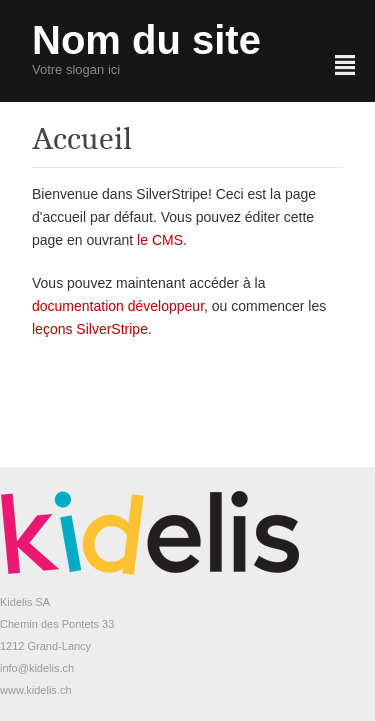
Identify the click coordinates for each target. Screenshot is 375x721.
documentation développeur (118, 306)
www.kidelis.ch (36, 690)
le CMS (160, 240)
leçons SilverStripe (90, 329)
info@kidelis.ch (37, 668)
